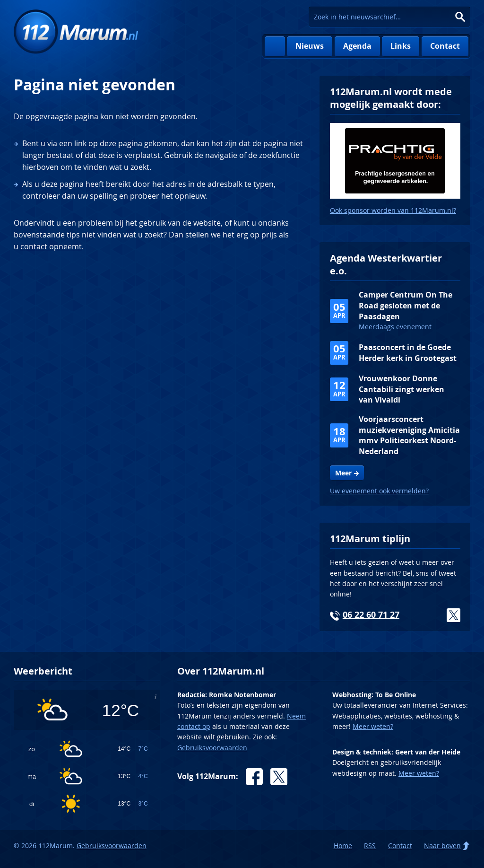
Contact (445, 46)
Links (401, 46)
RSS (370, 846)
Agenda (357, 46)
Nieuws (310, 46)
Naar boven (442, 846)
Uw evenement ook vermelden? (379, 491)
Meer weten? (373, 726)
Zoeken (460, 17)
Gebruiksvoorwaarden (212, 748)
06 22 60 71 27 (371, 615)
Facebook (254, 777)
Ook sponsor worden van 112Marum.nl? (393, 210)
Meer (343, 473)
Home (275, 47)
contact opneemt (51, 246)
